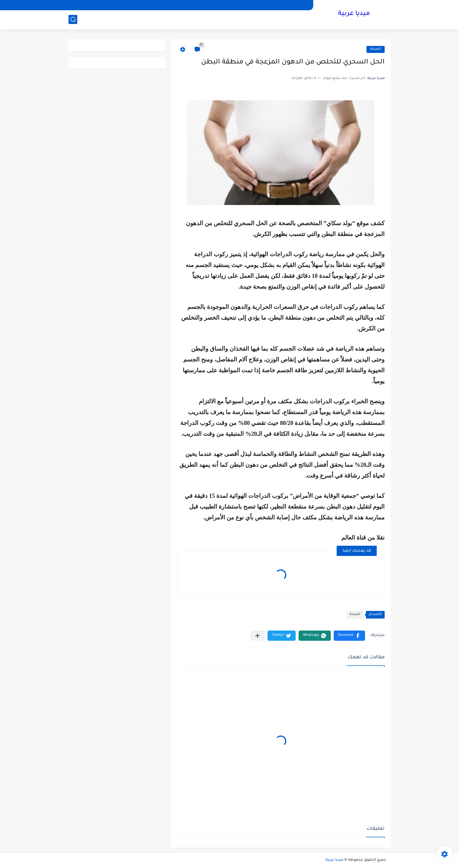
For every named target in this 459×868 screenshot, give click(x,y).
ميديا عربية (354, 14)
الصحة (376, 49)
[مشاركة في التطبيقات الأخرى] (257, 636)
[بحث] (73, 19)
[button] (349, 636)
